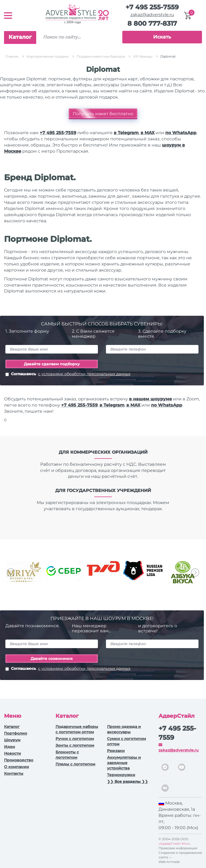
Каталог (20, 37)
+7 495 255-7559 (152, 7)
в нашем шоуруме (150, 399)
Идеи (10, 747)
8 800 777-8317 (152, 23)
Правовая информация (178, 848)
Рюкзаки (116, 751)
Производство (19, 760)
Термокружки (121, 775)
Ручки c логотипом (75, 739)
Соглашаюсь (68, 374)
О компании (16, 767)
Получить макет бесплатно (103, 114)
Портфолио (16, 733)
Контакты (14, 773)
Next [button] (195, 572)
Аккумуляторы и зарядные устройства (124, 763)
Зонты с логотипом (75, 745)
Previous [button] (11, 572)
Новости (12, 753)
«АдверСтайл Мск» (174, 843)
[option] (24, 572)
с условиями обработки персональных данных (84, 374)
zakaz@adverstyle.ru (152, 15)
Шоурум (12, 740)
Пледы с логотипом (75, 764)
